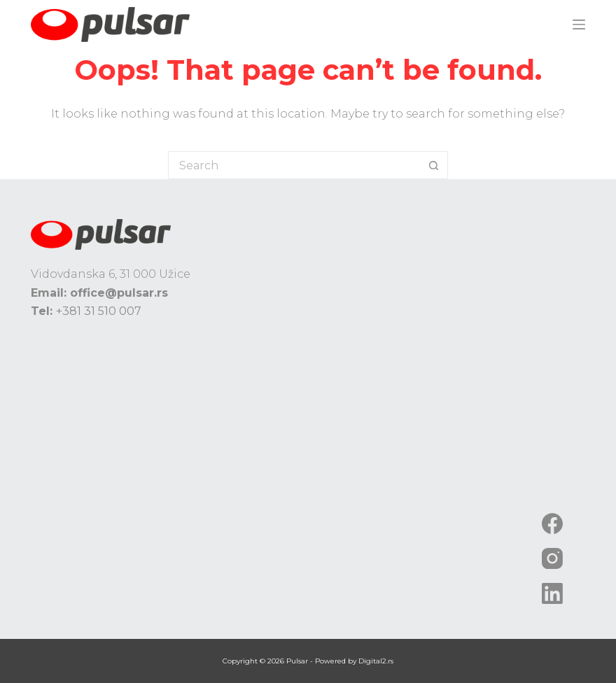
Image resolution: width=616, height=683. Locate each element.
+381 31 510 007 (99, 311)
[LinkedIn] (552, 593)
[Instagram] (552, 558)
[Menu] (579, 24)
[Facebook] (552, 523)
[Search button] (434, 165)
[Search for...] (294, 165)
